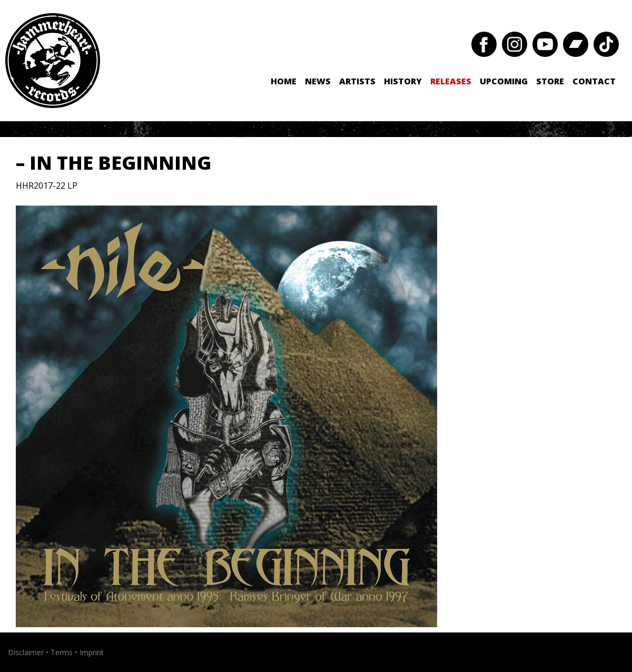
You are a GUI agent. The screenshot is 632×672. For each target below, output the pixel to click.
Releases (451, 81)
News (318, 81)
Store (550, 81)
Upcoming (504, 81)
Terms (62, 652)
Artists (357, 81)
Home (284, 81)
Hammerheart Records (53, 61)
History (403, 81)
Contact (594, 81)
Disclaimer (26, 652)
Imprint (92, 652)
